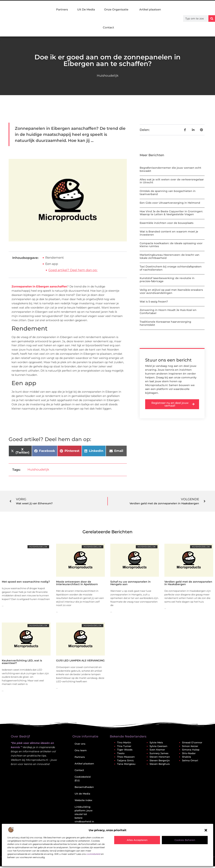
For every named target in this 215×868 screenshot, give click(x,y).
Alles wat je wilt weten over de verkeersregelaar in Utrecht (172, 181)
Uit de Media (82, 794)
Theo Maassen (126, 757)
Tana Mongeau (126, 764)
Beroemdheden (84, 787)
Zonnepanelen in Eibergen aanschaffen (39, 286)
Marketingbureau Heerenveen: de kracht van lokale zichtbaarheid (170, 256)
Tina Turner (124, 746)
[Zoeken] (212, 19)
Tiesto (121, 753)
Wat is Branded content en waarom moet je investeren (169, 233)
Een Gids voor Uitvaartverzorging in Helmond (170, 203)
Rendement (55, 258)
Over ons (80, 744)
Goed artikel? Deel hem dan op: (73, 270)
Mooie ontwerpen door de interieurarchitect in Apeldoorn (77, 583)
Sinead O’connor (192, 742)
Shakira (186, 757)
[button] (206, 830)
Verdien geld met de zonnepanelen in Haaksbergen (188, 583)
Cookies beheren (185, 840)
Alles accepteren (137, 840)
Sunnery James (159, 753)
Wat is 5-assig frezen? (154, 302)
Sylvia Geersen (158, 746)
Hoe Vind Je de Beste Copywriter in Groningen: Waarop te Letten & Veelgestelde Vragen (171, 213)
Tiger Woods (125, 750)
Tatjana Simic (125, 760)
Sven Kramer (157, 750)
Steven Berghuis (160, 764)
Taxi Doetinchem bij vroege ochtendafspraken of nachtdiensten (171, 268)
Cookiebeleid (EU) (83, 779)
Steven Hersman (160, 757)
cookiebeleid (93, 854)
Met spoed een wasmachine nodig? (26, 582)
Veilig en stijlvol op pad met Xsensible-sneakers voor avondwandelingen (171, 291)
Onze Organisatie (117, 10)
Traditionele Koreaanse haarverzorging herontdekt (165, 323)
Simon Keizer (190, 746)
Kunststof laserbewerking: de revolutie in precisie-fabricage (167, 280)
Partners (62, 9)
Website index (83, 800)
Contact (108, 27)
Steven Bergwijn (160, 760)
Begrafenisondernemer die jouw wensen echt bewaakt (170, 169)
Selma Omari (190, 760)
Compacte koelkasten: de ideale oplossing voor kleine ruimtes (171, 245)
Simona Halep (191, 750)
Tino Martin (124, 742)
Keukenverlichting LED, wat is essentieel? (22, 662)
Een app (52, 264)
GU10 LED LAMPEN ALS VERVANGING (80, 660)
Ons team (81, 750)
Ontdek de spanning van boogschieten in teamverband (168, 193)
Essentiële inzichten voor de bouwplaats (167, 223)
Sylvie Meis (156, 742)
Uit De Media (86, 9)
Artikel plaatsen (150, 9)
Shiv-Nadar (189, 753)
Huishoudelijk (108, 76)
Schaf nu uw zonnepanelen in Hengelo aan (131, 583)
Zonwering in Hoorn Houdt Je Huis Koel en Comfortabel (168, 312)
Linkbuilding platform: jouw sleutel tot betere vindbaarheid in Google (84, 816)
